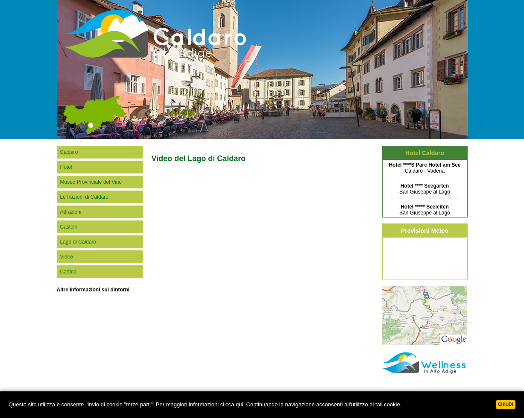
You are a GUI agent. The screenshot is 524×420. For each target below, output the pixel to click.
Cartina (69, 272)
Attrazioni (71, 212)
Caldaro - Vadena (424, 168)
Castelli (69, 227)
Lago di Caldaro (78, 242)
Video (67, 257)
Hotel (66, 167)
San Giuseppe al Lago (425, 189)
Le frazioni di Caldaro (84, 197)
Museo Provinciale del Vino (91, 182)
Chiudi (506, 404)
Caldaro (69, 152)
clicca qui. (233, 404)
